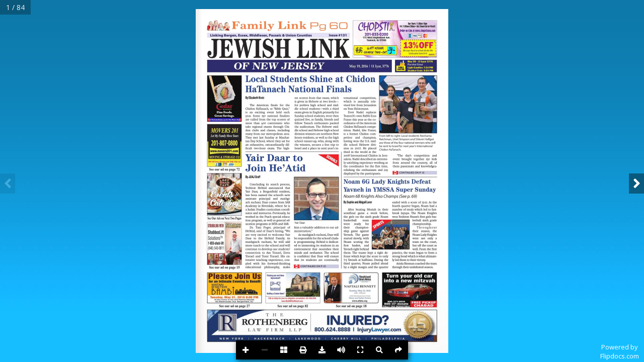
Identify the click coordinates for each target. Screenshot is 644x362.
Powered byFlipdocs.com (620, 351)
